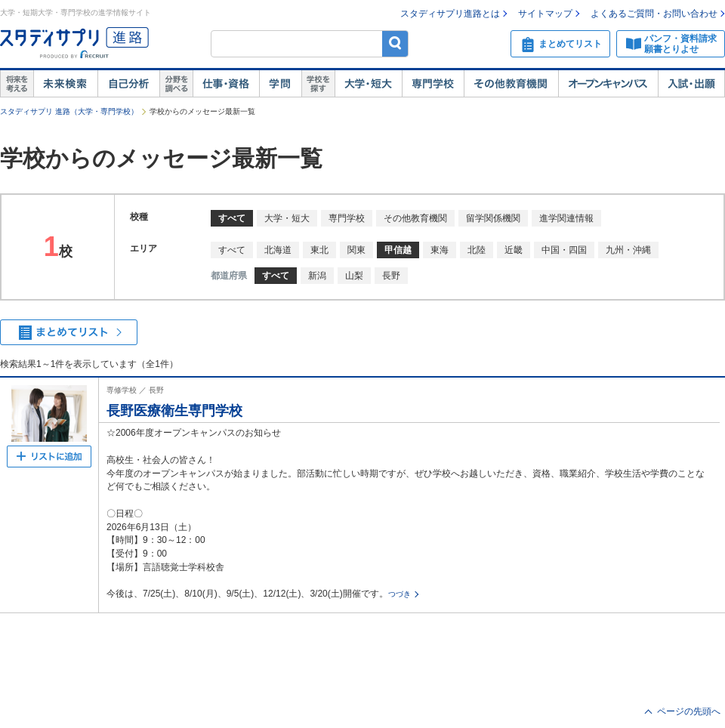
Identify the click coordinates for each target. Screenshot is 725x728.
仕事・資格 (226, 84)
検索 (395, 43)
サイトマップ (545, 14)
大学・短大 (368, 84)
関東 (356, 250)
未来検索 (65, 84)
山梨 (354, 276)
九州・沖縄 (628, 250)
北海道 (278, 250)
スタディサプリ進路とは (450, 14)
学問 (280, 84)
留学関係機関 (493, 218)
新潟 (317, 276)
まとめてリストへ (49, 457)
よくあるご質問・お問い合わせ (654, 14)
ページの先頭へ (689, 711)
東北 (319, 250)
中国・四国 (564, 250)
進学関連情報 (566, 218)
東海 (440, 250)
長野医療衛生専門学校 (174, 411)
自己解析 (128, 84)
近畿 (514, 250)
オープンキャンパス (608, 84)
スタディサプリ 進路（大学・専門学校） (69, 111)
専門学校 (433, 84)
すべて (232, 250)
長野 (391, 276)
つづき (400, 594)
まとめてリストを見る (69, 332)
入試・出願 (691, 84)
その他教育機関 (511, 84)
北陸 (477, 250)
